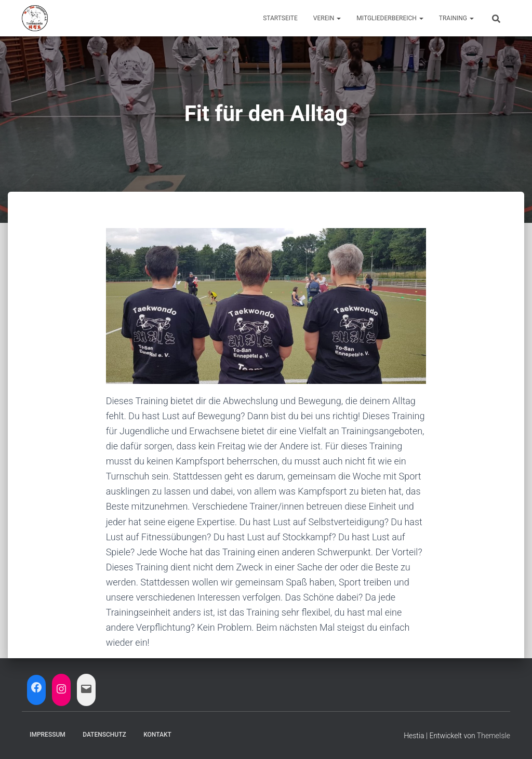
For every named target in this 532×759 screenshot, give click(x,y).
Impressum (48, 735)
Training (456, 18)
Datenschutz (104, 735)
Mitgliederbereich (390, 18)
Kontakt (157, 735)
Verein (327, 18)
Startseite (280, 18)
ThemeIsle (494, 736)
